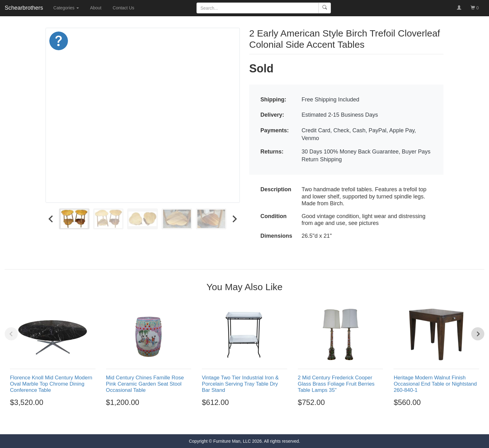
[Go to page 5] (258, 423)
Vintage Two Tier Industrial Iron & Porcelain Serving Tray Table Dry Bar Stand (240, 384)
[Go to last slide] (51, 219)
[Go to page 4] (251, 423)
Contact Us (123, 8)
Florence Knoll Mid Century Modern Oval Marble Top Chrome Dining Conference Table (51, 384)
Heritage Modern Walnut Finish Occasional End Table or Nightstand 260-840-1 (435, 384)
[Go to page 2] (238, 423)
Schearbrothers (24, 8)
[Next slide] (234, 219)
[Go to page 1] (231, 423)
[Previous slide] (11, 334)
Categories (66, 8)
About (96, 8)
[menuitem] (74, 219)
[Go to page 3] (244, 423)
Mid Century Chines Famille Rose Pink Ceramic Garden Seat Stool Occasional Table (145, 384)
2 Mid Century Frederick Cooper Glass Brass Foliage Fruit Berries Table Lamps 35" (336, 384)
